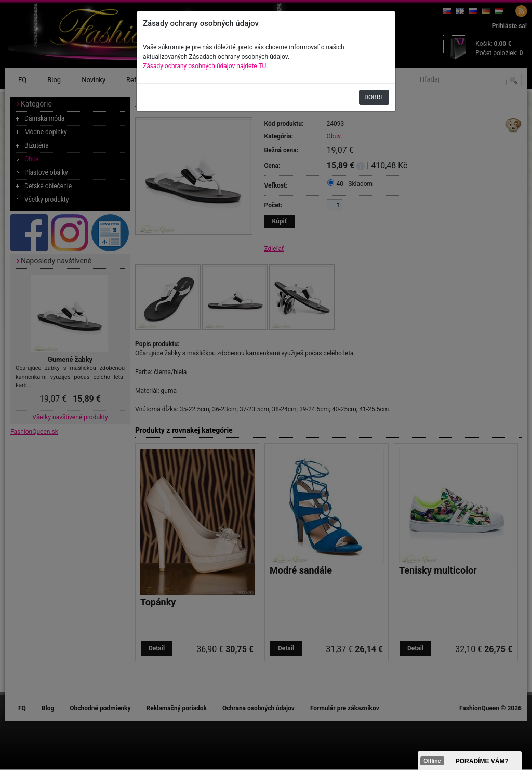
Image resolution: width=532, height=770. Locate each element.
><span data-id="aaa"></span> (470, 761)
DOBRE (374, 97)
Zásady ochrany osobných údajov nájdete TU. (205, 66)
